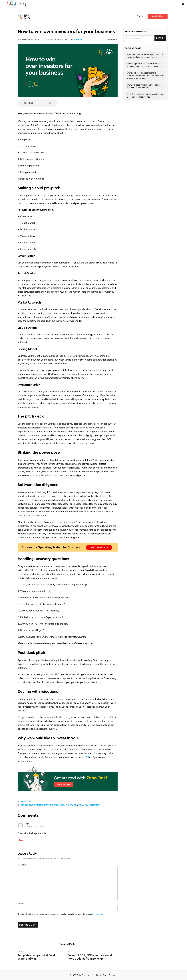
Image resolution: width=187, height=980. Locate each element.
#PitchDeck (71, 805)
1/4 (88, 757)
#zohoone (26, 805)
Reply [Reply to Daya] (21, 840)
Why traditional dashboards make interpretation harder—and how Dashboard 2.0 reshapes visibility (145, 76)
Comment (23, 865)
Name (20, 904)
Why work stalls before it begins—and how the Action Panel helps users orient (145, 56)
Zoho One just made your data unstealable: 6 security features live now (145, 96)
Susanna (78, 40)
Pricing (140, 16)
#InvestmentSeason (54, 805)
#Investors (38, 805)
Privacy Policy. (98, 914)
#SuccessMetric (93, 805)
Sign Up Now (158, 16)
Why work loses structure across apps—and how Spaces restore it (144, 86)
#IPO (81, 805)
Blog (23, 4)
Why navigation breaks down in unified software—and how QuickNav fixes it (144, 65)
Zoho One (26, 802)
